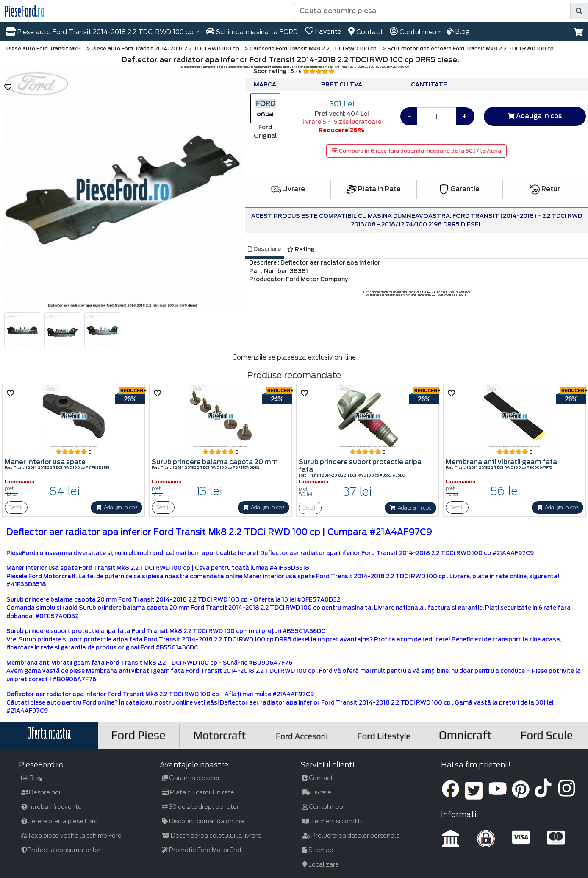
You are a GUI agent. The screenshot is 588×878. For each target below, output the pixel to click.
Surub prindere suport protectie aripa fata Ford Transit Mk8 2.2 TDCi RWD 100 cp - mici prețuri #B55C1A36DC (166, 631)
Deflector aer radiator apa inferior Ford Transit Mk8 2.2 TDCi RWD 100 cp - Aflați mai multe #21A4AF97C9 (160, 694)
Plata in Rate (374, 189)
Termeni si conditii (333, 821)
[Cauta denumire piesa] (433, 11)
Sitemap (318, 850)
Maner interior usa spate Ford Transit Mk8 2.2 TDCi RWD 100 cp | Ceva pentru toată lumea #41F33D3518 (158, 568)
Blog (32, 778)
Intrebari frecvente (51, 807)
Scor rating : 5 (294, 71)
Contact (318, 778)
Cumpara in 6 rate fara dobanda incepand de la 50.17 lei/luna (416, 151)
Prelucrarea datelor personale (351, 836)
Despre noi (41, 792)
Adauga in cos (535, 116)
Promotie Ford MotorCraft (203, 850)
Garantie (459, 189)
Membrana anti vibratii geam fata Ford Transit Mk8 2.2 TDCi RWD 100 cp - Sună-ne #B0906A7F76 (149, 663)
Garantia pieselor (191, 778)
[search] (579, 11)
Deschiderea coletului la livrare (212, 836)
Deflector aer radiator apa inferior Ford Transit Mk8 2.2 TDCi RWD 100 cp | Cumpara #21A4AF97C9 (219, 532)
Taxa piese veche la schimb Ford (71, 836)
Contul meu (323, 807)
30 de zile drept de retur (200, 807)
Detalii (16, 507)
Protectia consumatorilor (61, 850)
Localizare (321, 864)
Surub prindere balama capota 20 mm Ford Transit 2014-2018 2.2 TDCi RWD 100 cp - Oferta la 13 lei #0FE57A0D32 (173, 600)
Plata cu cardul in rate (198, 792)
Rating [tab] (301, 249)
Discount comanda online (203, 821)
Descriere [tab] (264, 249)
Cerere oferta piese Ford (60, 821)
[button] (578, 32)
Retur (545, 189)
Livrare (288, 189)
